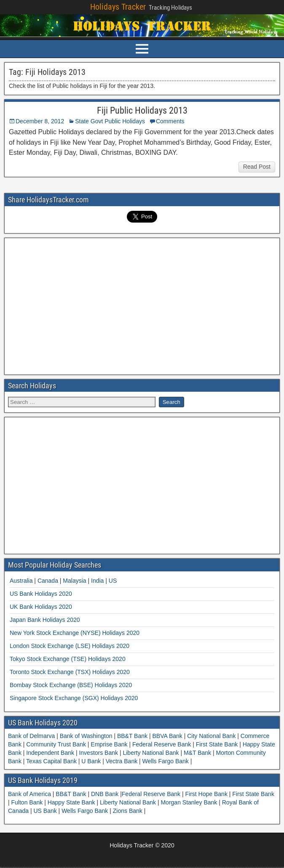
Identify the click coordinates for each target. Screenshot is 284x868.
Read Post (257, 167)
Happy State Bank (72, 802)
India (97, 581)
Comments (170, 121)
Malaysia (74, 581)
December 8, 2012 (40, 121)
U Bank (91, 761)
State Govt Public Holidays (110, 121)
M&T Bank (197, 753)
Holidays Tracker (118, 7)
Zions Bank (129, 811)
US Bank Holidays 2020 (41, 594)
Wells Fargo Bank (166, 761)
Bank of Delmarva (32, 736)
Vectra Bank (122, 761)
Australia (21, 581)
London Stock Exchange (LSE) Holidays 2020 (70, 646)
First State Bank (217, 744)
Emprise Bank (109, 744)
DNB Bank (106, 794)
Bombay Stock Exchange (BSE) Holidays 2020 (71, 685)
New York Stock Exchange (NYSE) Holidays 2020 (75, 633)
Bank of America (30, 794)
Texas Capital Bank (51, 761)
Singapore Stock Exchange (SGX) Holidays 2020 (74, 698)
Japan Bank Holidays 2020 (45, 620)
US (113, 581)
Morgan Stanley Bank (190, 802)
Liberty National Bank (151, 753)
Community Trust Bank (56, 744)
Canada (48, 581)
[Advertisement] (142, 305)
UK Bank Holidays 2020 (41, 607)
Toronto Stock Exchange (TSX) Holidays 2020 (70, 672)
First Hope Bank (207, 794)
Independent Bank (50, 753)
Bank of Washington (86, 736)
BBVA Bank (167, 736)
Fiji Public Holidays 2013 (142, 110)
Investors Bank (99, 753)
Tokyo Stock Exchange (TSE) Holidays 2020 (68, 659)
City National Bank (211, 736)
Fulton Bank (28, 802)
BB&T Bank (132, 736)
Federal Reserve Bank (162, 744)
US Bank (46, 811)
